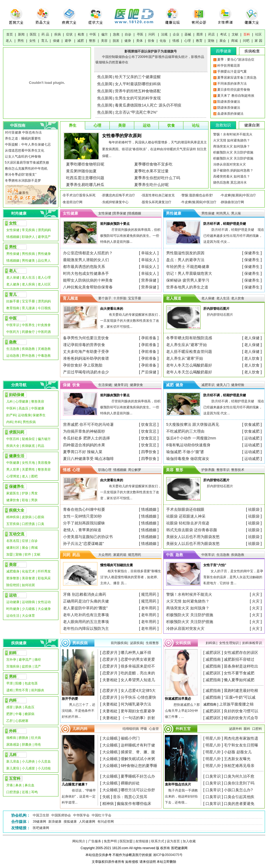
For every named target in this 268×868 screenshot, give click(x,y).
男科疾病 (80, 643)
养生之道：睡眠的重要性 (23, 138)
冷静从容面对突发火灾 (230, 164)
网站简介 (79, 841)
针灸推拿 (44, 325)
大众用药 (105, 555)
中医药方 (13, 332)
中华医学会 (81, 815)
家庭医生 (13, 493)
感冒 (10, 707)
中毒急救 (44, 356)
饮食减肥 (252, 424)
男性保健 (13, 254)
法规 (164, 34)
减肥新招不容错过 (239, 659)
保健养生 (252, 253)
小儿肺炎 (28, 761)
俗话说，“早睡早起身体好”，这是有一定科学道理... (79, 796)
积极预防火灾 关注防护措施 (233, 152)
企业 (176, 34)
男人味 (236, 213)
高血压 (23, 408)
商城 (234, 41)
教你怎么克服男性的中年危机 (26, 169)
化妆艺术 (28, 571)
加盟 (10, 554)
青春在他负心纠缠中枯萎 (84, 509)
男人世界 (13, 470)
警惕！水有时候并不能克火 (233, 134)
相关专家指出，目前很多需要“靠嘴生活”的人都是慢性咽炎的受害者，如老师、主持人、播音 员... (131, 577)
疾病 (58, 34)
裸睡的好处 (130, 783)
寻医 (140, 34)
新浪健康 (55, 822)
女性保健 (13, 230)
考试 (223, 34)
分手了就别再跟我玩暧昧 (84, 523)
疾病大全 (13, 446)
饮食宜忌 (149, 424)
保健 (56, 41)
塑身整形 (13, 578)
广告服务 (95, 841)
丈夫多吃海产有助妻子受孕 (86, 352)
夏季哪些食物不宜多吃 (153, 164)
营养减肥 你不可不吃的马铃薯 (88, 424)
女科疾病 (183, 643)
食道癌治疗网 (73, 202)
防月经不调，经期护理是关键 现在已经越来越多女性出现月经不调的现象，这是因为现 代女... (234, 236)
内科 (10, 422)
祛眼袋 (254, 509)
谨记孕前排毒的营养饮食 (84, 345)
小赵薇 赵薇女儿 (238, 752)
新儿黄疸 (13, 768)
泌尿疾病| (137, 643)
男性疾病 (28, 254)
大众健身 (44, 609)
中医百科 (13, 439)
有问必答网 (106, 822)
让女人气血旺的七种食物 (23, 157)
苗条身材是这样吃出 (241, 666)
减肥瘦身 (13, 571)
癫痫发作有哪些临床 (134, 804)
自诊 (128, 34)
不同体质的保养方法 (232, 84)
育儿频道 (70, 298)
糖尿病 (29, 714)
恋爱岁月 (110, 653)
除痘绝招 (13, 585)
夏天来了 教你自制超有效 (236, 96)
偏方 (105, 34)
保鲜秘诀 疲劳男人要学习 (188, 280)
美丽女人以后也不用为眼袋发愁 (193, 537)
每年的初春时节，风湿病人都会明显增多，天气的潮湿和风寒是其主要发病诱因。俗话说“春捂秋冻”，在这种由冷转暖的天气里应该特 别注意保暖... (154, 149)
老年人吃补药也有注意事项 (86, 615)
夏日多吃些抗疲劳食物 (234, 90)
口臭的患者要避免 (239, 804)
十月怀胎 (120, 298)
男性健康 (174, 213)
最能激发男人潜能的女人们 (86, 260)
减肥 (81, 41)
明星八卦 (213, 738)
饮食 (151, 41)
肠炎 (19, 707)
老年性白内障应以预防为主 (86, 628)
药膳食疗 (28, 332)
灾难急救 (44, 349)
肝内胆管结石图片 (220, 315)
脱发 (116, 41)
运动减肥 (252, 438)
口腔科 (257, 729)
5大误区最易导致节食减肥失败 (27, 163)
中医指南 (18, 125)
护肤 (25, 493)
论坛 (196, 125)
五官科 (15, 778)
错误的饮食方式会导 (241, 718)
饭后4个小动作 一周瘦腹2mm (191, 438)
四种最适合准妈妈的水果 (84, 445)
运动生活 (13, 616)
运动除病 (28, 602)
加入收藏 (189, 841)
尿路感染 (13, 745)
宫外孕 (11, 660)
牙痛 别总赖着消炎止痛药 (85, 594)
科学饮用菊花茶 (229, 66)
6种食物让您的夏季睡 (139, 766)
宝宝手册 (28, 301)
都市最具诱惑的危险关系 (84, 267)
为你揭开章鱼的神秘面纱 (84, 431)
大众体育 (28, 616)
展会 (223, 41)
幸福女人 (149, 253)
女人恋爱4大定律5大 (138, 690)
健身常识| (121, 385)
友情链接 (142, 841)
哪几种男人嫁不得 (136, 653)
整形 (92, 41)
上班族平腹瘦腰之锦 (236, 704)
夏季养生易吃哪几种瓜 (85, 185)
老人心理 (44, 277)
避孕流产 (44, 237)
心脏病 (39, 517)
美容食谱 (28, 578)
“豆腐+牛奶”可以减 (240, 697)
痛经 (38, 660)
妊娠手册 (13, 301)
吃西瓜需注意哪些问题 (85, 178)
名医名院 (13, 541)
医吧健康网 (41, 828)
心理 (187, 41)
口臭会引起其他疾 (239, 797)
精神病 (108, 804)
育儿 (44, 41)
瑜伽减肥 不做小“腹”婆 (185, 452)
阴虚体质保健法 (229, 108)
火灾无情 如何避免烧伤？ (232, 140)
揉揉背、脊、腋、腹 (138, 752)
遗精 (10, 690)
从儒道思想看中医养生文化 (25, 150)
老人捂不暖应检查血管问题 (189, 352)
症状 (69, 34)
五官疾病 (13, 524)
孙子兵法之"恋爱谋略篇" (84, 544)
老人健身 (13, 284)
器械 (188, 34)
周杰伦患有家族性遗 (241, 738)
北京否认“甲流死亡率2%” (136, 112)
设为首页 (173, 841)
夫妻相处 (110, 680)
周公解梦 (135, 470)
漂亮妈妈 (44, 230)
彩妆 (25, 500)
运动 (147, 125)
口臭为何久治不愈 (239, 776)
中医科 (11, 408)
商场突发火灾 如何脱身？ (232, 146)
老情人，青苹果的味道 (82, 530)
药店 (212, 34)
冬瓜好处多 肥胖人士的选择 (87, 438)
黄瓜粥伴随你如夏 (81, 171)
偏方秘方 (44, 439)
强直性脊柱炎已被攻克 (158, 195)
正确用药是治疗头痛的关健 (86, 601)
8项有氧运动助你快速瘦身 (188, 445)
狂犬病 (36, 738)
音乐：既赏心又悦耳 (130, 797)
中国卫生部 (41, 815)
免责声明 (110, 841)
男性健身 (44, 254)
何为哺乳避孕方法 (136, 704)
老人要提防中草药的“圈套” (85, 608)
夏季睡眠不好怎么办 (138, 776)
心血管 (154, 729)
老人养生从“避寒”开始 (185, 358)
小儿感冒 (28, 768)
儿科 (10, 401)
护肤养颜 (208, 470)
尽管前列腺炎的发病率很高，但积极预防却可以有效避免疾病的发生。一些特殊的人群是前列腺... (130, 236)
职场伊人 (28, 237)
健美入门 (223, 385)
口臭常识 (213, 776)
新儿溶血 (13, 761)
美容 (104, 41)
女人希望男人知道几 (138, 680)
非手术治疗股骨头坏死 (79, 195)
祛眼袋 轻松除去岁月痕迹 (188, 523)
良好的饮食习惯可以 (241, 711)
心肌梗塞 (22, 721)
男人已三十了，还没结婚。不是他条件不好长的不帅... (78, 711)
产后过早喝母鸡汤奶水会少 (86, 372)
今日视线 (44, 308)
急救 (116, 34)
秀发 (34, 493)
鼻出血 (29, 785)
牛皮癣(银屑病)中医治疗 (239, 195)
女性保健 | (106, 213)
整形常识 (223, 470)
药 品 (45, 34)
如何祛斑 (28, 585)
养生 (73, 125)
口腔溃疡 (28, 524)
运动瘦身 (24, 415)
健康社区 (13, 548)
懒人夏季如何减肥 (239, 680)
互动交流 (17, 534)
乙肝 (10, 721)
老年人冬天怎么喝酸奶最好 (189, 365)
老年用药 (149, 608)
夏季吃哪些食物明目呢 (85, 164)
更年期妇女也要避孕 (138, 711)
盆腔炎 (27, 666)
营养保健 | (120, 213)
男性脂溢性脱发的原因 (185, 253)
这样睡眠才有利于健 (138, 745)
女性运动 (44, 602)
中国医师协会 (61, 815)
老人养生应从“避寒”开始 (187, 345)
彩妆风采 (44, 578)
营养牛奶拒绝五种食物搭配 (138, 91)
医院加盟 (126, 841)
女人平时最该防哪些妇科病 (138, 84)
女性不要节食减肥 (239, 673)
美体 (139, 41)
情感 (176, 41)
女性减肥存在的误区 (241, 653)
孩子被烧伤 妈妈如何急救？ (233, 170)
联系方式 (158, 841)
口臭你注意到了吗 (239, 783)
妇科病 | (212, 643)
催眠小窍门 (130, 738)
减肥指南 (213, 659)
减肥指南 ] (228, 704)
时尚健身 (13, 609)
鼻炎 (19, 785)
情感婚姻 (13, 237)
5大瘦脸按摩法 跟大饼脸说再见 (193, 424)
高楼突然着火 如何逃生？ (232, 176)
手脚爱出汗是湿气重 (232, 72)
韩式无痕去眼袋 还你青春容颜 (192, 530)
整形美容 (38, 401)
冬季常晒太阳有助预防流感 (189, 338)
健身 (128, 41)
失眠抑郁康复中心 (115, 202)
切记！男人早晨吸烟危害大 (189, 273)
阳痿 (19, 683)
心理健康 (22, 401)
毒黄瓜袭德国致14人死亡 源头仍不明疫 (148, 105)
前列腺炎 (38, 690)
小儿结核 (44, 768)
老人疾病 (28, 284)
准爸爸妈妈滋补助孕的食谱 (86, 358)
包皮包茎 (31, 683)
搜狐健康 (70, 822)
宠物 (211, 41)
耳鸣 (34, 792)
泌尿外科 (236, 729)
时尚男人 (223, 213)
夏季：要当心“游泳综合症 (236, 60)
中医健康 (38, 408)
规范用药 (135, 555)
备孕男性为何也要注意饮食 (86, 338)
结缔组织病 (131, 729)
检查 (81, 34)
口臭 (41, 524)
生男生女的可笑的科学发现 (138, 98)
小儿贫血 (44, 761)
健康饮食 (13, 500)
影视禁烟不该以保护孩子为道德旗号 (151, 51)
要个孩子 (105, 298)
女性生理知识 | (230, 643)
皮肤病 (27, 517)
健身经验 (238, 385)
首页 (10, 34)
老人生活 (28, 277)
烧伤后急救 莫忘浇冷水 (230, 182)
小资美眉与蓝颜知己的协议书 (88, 537)
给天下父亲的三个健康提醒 (138, 77)
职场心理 (105, 470)
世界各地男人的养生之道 (187, 287)
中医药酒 (44, 332)
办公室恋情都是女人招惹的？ (88, 253)
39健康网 (39, 822)
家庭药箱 (120, 555)
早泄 (10, 683)
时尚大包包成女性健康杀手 (86, 273)
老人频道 (174, 298)
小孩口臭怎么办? (238, 790)
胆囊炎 (27, 745)
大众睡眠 (110, 738)
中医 (93, 34)
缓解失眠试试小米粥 (138, 759)
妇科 (13, 653)
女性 (32, 41)
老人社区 (44, 284)
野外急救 (28, 356)
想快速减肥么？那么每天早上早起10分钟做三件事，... (182, 711)
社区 (258, 34)
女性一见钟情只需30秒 (82, 516)
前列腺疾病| (119, 643)
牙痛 (10, 785)
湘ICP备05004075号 (168, 855)
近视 (25, 792)
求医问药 (17, 432)
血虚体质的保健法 (230, 114)
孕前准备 (149, 338)
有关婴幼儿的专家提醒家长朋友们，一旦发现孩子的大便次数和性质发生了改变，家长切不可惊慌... (131, 321)
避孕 (68, 41)
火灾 (256, 594)
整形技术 (238, 470)
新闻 (21, 34)
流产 (38, 666)
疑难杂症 (28, 439)
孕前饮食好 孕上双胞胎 (83, 365)
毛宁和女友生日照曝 (241, 745)
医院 (33, 34)
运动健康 (13, 602)
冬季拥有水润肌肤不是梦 (23, 181)
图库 (200, 34)
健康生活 (17, 456)
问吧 (246, 41)
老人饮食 (238, 298)
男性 (21, 41)
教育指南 (13, 308)
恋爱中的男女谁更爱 (138, 659)
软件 (28, 554)
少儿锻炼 (28, 609)
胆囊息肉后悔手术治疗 (119, 195)
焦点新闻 (105, 77)
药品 (41, 446)
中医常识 (13, 325)
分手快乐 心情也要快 (138, 697)
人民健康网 (87, 822)
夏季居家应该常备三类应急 (237, 78)
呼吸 (144, 729)
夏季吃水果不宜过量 (151, 171)
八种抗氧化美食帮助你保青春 (88, 287)
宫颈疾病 (13, 666)
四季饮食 (149, 452)
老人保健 (13, 277)
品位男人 (44, 261)
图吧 (34, 476)
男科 (13, 677)
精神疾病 (13, 517)
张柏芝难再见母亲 (239, 766)
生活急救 (13, 349)
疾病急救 (28, 349)
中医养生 (28, 325)
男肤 (34, 500)
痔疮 (38, 745)
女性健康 (70, 213)
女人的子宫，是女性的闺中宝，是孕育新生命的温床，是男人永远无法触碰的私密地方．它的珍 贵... (233, 577)
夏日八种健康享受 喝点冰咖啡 (88, 459)
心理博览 (13, 476)
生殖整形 (152, 643)
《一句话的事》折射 (138, 718)
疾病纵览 (28, 446)
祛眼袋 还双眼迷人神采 (186, 516)
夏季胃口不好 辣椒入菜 (83, 452)
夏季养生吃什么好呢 (151, 185)
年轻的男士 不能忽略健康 (188, 267)
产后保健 (149, 372)
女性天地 (28, 463)
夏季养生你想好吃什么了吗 (157, 178)
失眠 (106, 797)
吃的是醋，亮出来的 (138, 673)
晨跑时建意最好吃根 (241, 690)
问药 (152, 34)
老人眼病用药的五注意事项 (86, 622)
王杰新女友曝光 (237, 759)
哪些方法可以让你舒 (138, 790)
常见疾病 (29, 230)
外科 (18, 422)
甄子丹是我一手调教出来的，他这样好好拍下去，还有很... (181, 796)
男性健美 (28, 261)
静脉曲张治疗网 (233, 202)
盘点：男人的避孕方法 (185, 260)
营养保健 (149, 280)
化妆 (163, 41)
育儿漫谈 (28, 308)
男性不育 (22, 690)
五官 (187, 729)
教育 (199, 41)
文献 (235, 34)
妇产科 (11, 415)
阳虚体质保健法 (229, 102)
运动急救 (13, 356)
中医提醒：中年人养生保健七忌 (28, 144)
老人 (9, 41)
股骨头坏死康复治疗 (157, 202)
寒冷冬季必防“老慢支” (21, 175)
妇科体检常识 (252, 643)
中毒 (19, 714)
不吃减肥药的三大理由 (185, 431)
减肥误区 (213, 653)
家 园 (258, 41)
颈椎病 (11, 738)
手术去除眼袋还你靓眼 (185, 509)
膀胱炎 (23, 738)
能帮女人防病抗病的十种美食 (88, 280)
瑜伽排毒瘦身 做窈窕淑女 (188, 459)
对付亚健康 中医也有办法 (23, 132)
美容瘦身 (44, 463)
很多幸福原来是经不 (138, 666)
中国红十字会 (102, 815)
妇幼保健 (17, 395)
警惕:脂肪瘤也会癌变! (197, 195)
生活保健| (105, 385)
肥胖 (10, 714)
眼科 (247, 729)
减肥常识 (208, 385)
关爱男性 (28, 470)
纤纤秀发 (44, 571)
